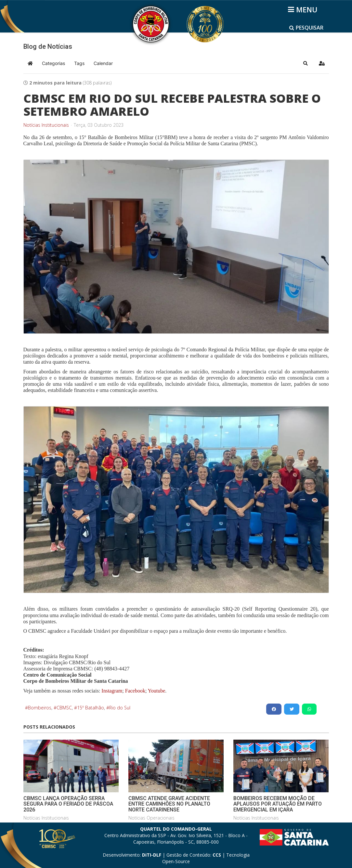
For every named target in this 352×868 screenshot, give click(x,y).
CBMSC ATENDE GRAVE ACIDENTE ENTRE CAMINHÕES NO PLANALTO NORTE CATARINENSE (169, 804)
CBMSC (64, 708)
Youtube (156, 691)
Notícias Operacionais (151, 818)
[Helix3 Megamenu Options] (304, 9)
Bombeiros (40, 708)
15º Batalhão (91, 708)
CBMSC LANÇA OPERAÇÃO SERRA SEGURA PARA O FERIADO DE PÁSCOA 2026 (68, 804)
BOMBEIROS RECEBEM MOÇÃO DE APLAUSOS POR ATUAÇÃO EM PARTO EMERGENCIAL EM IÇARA (278, 804)
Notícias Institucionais (46, 125)
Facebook (135, 691)
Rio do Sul (120, 708)
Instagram (112, 691)
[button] (306, 63)
